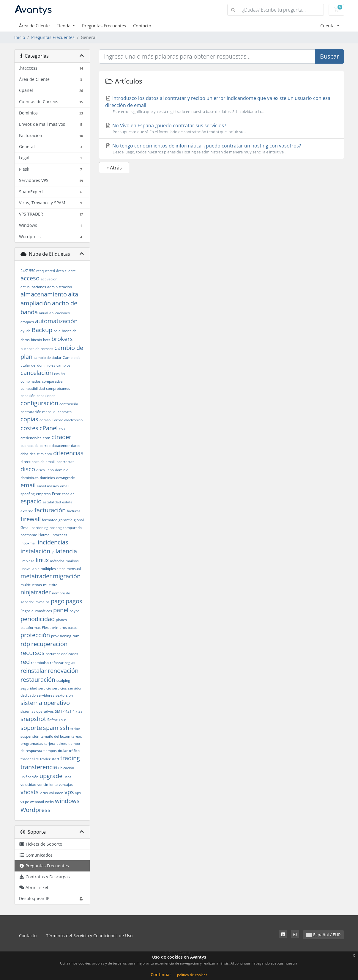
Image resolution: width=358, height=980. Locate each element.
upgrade (51, 776)
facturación (50, 510)
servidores (46, 695)
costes (29, 428)
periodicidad (38, 619)
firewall (31, 519)
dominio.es (30, 478)
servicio (45, 688)
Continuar (161, 974)
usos (67, 777)
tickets (62, 743)
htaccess (60, 535)
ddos (25, 454)
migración (67, 576)
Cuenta (328, 26)
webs (49, 802)
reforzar (57, 663)
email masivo (48, 486)
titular (63, 751)
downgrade (66, 478)
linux (42, 560)
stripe (75, 729)
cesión (59, 374)
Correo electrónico (67, 420)
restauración (38, 680)
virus (44, 793)
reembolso (40, 663)
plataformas (31, 628)
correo (45, 420)
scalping (63, 680)
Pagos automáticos (36, 611)
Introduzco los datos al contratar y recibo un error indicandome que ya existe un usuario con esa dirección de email (221, 105)
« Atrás (114, 168)
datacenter (61, 446)
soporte (31, 728)
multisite (50, 585)
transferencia (39, 767)
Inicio (20, 37)
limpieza (27, 561)
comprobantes (58, 388)
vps (69, 792)
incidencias (53, 542)
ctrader (61, 437)
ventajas (66, 785)
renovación (63, 671)
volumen (56, 793)
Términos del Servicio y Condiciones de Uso (89, 936)
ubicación (66, 768)
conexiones (46, 396)
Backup (42, 330)
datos (76, 446)
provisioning (61, 636)
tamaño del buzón (55, 736)
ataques (27, 322)
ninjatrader (36, 592)
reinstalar (34, 671)
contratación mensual (38, 412)
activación (49, 279)
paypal (75, 611)
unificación (29, 777)
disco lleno (45, 470)
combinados (31, 381)
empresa (43, 494)
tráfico (74, 751)
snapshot (33, 719)
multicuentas (31, 585)
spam (51, 728)
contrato (65, 412)
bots (47, 340)
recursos (33, 653)
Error (56, 494)
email (28, 485)
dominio (62, 470)
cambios (63, 365)
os (48, 602)
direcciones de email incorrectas (47, 462)
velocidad (28, 785)
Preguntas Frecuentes (104, 26)
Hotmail (45, 535)
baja (57, 331)
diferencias (68, 453)
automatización (56, 321)
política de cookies (192, 975)
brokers (62, 339)
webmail (37, 802)
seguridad (29, 688)
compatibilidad (33, 388)
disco (28, 469)
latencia (66, 551)
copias (29, 419)
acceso (30, 278)
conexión (28, 396)
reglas (70, 663)
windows (67, 801)
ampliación (36, 303)
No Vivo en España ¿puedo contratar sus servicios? (221, 128)
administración (60, 287)
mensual (74, 569)
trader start (50, 759)
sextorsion (64, 695)
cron (46, 438)
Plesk (46, 628)
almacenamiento (44, 294)
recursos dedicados (62, 654)
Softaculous (57, 720)
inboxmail (29, 543)
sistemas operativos (37, 711)
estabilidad (52, 502)
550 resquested (42, 271)
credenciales (31, 438)
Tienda (64, 26)
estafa (67, 502)
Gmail (25, 528)
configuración (39, 403)
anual (44, 313)
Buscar (329, 56)
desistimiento (41, 454)
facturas (74, 511)
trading (70, 758)
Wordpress (36, 810)
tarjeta (50, 743)
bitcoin (36, 340)
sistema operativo (45, 703)
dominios (47, 478)
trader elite (30, 759)
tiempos (50, 751)
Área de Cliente (34, 26)
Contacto (142, 26)
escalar (68, 494)
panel (61, 610)
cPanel (49, 428)
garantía (66, 520)
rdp (25, 644)
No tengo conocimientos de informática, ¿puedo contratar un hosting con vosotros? (221, 149)
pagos (74, 601)
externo (27, 511)
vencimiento (48, 785)
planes (61, 620)
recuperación (49, 644)
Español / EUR (323, 935)
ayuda (26, 331)
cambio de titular (48, 358)
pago (58, 601)
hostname (29, 535)
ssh (64, 728)
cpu (62, 429)
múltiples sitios (53, 569)
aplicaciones (60, 313)
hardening (40, 528)
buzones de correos (37, 349)
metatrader (36, 576)
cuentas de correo (36, 446)
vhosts (30, 792)
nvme (40, 602)
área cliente (66, 271)
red (25, 662)
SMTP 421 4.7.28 (69, 711)
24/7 (24, 271)
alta (73, 294)
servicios (60, 688)
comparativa (52, 381)
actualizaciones (33, 287)
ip (53, 552)
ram (76, 636)
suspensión (30, 736)
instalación (35, 551)
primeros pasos (65, 628)
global (79, 520)
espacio (31, 501)
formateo (50, 520)
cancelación (37, 373)
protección (35, 635)
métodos (57, 561)
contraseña (69, 404)
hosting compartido (66, 528)
